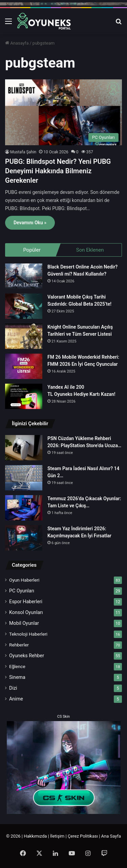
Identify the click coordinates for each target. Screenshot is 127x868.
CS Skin (63, 717)
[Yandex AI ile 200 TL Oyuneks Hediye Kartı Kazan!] (24, 396)
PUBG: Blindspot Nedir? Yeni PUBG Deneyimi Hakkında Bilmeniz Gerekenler (58, 171)
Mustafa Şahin (23, 152)
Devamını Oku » (30, 223)
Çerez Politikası (83, 836)
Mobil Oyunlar (24, 623)
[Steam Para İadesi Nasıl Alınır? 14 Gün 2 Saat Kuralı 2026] (24, 478)
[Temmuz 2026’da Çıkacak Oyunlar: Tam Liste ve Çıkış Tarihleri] (24, 508)
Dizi (13, 688)
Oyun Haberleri (24, 580)
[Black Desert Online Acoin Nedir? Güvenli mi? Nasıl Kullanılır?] (24, 276)
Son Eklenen (90, 250)
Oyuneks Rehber (27, 656)
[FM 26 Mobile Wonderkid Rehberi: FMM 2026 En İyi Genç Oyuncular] (24, 366)
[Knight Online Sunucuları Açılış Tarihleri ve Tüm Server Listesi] (24, 336)
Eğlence (17, 666)
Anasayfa (17, 43)
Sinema (17, 677)
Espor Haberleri (26, 602)
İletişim (57, 836)
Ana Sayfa (111, 836)
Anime (16, 699)
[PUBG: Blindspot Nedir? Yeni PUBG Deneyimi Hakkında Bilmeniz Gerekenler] (63, 112)
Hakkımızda (35, 836)
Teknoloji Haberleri (28, 634)
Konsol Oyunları (26, 612)
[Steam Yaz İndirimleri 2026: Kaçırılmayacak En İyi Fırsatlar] (24, 538)
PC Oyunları (22, 591)
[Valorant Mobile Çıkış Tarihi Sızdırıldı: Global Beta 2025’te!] (24, 306)
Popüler (32, 250)
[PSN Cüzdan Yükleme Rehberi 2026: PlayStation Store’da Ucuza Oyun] (24, 448)
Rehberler (19, 645)
